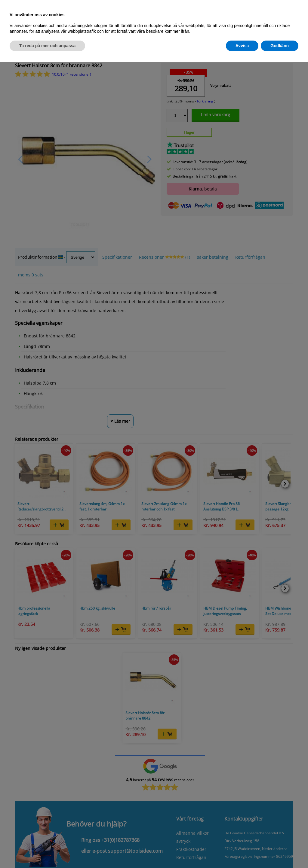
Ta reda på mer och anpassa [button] (47, 46)
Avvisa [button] (242, 46)
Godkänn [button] (280, 46)
